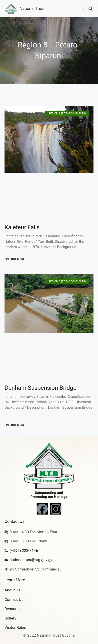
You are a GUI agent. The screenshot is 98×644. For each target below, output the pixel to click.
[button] (84, 9)
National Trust (32, 8)
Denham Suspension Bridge (40, 388)
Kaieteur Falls (22, 227)
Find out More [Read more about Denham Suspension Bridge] (15, 425)
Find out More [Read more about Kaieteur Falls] (15, 259)
